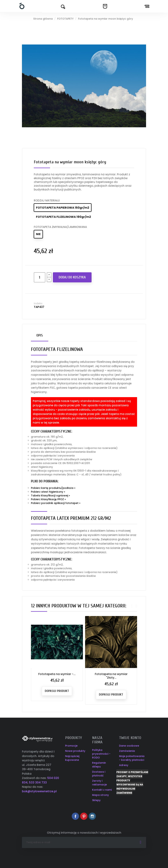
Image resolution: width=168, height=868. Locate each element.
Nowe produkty (75, 751)
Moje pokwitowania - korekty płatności (132, 758)
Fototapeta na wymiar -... (57, 674)
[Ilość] (40, 277)
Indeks (38, 303)
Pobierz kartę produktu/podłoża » (53, 488)
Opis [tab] (40, 335)
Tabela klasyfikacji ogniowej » (50, 496)
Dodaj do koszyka (72, 277)
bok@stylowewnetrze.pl (39, 791)
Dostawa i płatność (99, 774)
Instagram (92, 816)
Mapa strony (100, 795)
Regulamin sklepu (99, 765)
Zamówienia (127, 751)
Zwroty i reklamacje (99, 783)
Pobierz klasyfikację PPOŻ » (48, 499)
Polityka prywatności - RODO (101, 754)
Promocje (71, 746)
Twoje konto (130, 738)
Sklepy (96, 800)
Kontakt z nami (102, 790)
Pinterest (84, 816)
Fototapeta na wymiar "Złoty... (111, 676)
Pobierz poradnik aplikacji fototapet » (56, 503)
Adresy (124, 765)
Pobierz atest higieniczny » (48, 492)
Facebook (75, 816)
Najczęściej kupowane (72, 758)
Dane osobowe (129, 746)
